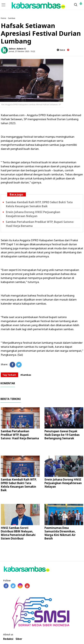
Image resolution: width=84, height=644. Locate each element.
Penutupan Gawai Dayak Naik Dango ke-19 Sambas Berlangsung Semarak (62, 435)
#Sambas (26, 375)
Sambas (12, 18)
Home (3, 18)
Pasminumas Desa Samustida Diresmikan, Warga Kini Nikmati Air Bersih (60, 533)
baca (61, 50)
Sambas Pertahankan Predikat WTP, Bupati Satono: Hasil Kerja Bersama (20, 435)
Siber (19, 639)
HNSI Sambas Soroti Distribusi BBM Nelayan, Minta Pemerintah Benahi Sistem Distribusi (18, 533)
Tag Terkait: (9, 375)
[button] (81, 2)
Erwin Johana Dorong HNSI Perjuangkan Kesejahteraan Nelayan (33, 214)
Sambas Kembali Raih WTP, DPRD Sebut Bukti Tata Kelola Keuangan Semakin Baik (39, 204)
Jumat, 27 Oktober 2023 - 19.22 (22, 51)
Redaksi (8, 639)
